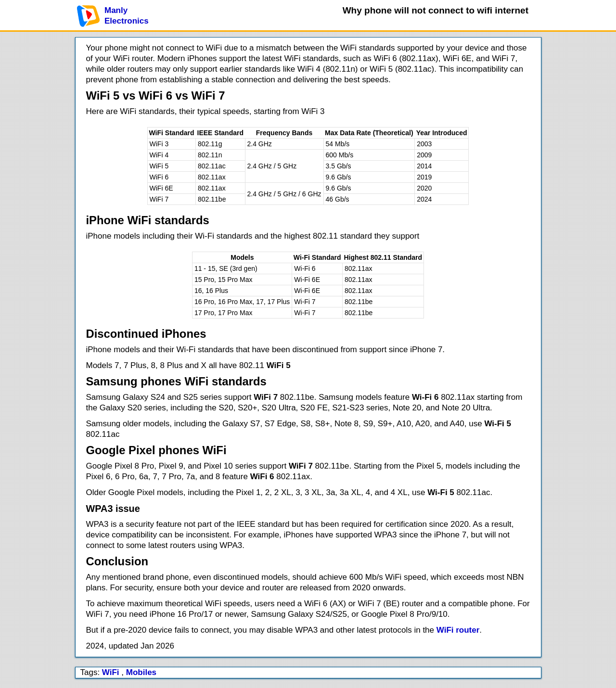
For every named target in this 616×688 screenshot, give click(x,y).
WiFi (111, 672)
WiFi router (458, 630)
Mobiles (141, 672)
